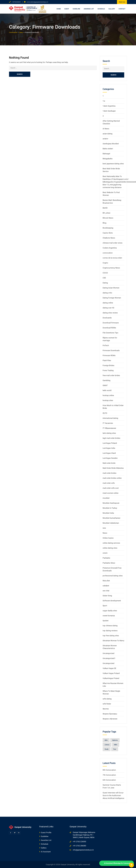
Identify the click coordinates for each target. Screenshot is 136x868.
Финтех (106, 709)
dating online (108, 303)
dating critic (107, 293)
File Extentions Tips (110, 333)
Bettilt (105, 208)
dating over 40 (108, 308)
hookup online (108, 395)
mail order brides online (112, 478)
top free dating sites (111, 636)
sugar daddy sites (110, 611)
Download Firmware (111, 323)
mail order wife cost (111, 488)
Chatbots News (109, 238)
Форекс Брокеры (110, 714)
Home (59, 9)
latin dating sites (109, 433)
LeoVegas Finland (110, 443)
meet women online (110, 493)
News (105, 533)
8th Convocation (109, 770)
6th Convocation (109, 780)
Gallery (112, 9)
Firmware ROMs (109, 355)
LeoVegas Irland (109, 453)
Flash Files (107, 360)
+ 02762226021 (16, 2)
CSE (104, 278)
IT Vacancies (108, 423)
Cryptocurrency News (111, 268)
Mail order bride (109, 463)
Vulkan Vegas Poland (111, 673)
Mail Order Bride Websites (113, 468)
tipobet (106, 621)
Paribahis (106, 558)
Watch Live (122, 2)
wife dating (107, 699)
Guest (67, 9)
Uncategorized (108, 653)
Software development (112, 601)
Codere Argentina (110, 248)
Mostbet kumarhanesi (111, 518)
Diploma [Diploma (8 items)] (115, 740)
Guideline (76, 9)
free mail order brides (111, 375)
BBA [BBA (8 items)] (106, 740)
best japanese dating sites (113, 164)
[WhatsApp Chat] (117, 863)
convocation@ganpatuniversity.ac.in (37, 2)
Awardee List (89, 9)
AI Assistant (46, 852)
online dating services (111, 543)
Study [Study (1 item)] (107, 749)
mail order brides (109, 473)
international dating (110, 418)
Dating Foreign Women (112, 298)
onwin (105, 553)
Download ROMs (109, 328)
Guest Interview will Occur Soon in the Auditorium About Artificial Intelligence (113, 795)
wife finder (107, 704)
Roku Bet (106, 581)
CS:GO (105, 273)
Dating (105, 283)
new (104, 528)
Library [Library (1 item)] (107, 745)
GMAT (105, 385)
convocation (108, 253)
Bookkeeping (108, 228)
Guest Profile (46, 833)
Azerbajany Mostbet (111, 144)
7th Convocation (109, 775)
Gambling (107, 380)
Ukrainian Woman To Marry (113, 641)
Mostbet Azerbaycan (111, 503)
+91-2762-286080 (79, 846)
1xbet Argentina (109, 106)
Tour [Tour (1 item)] (115, 749)
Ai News (106, 129)
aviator (105, 139)
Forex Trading (108, 370)
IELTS (105, 413)
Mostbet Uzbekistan (111, 523)
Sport (105, 606)
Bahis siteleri (108, 149)
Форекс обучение (110, 719)
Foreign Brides (108, 365)
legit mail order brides (111, 438)
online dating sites (110, 548)
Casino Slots (108, 233)
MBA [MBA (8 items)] (116, 745)
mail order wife (109, 483)
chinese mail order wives (113, 243)
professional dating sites (113, 576)
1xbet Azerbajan (109, 111)
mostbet (106, 498)
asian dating (108, 134)
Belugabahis (108, 159)
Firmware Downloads (111, 350)
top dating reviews (110, 631)
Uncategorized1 (109, 658)
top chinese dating (110, 626)
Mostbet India (108, 513)
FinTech (106, 345)
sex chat (106, 591)
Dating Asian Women (111, 288)
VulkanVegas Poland (111, 678)
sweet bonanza (109, 616)
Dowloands (107, 318)
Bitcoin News (108, 218)
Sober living (107, 596)
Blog (104, 223)
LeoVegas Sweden (110, 458)
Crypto (105, 263)
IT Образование (109, 428)
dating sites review (110, 313)
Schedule (101, 9)
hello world (107, 390)
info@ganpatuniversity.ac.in (83, 850)
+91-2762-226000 (79, 842)
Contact (122, 9)
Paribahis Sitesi (109, 563)
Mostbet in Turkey (110, 508)
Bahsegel (106, 154)
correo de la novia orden (112, 258)
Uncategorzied (108, 663)
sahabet (106, 586)
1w (104, 101)
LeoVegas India (109, 448)
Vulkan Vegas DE (109, 668)
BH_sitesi (106, 213)
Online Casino (108, 538)
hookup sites (108, 400)
